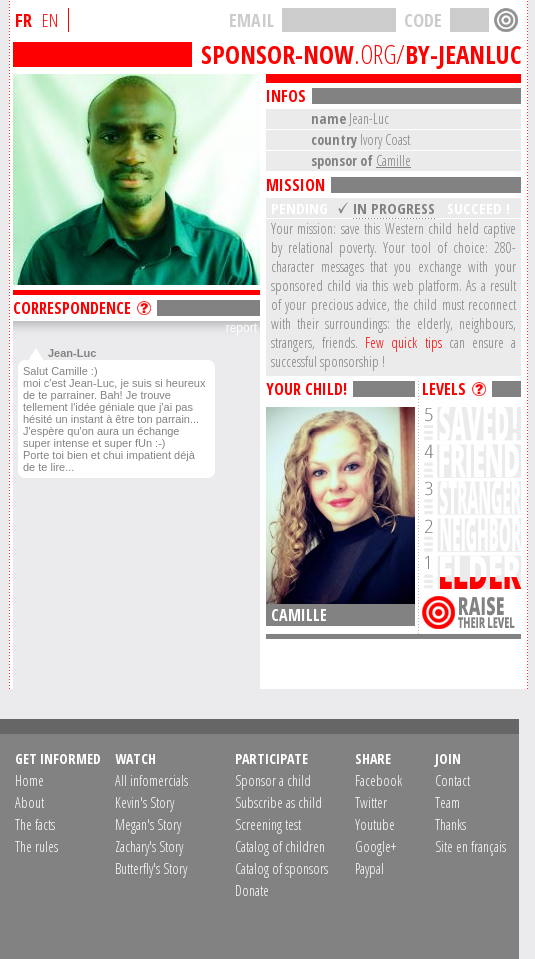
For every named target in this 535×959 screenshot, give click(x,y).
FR (23, 20)
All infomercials (151, 780)
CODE (423, 20)
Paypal (369, 868)
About (29, 802)
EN (50, 20)
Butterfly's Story (151, 868)
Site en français (470, 846)
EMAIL (251, 20)
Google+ (375, 846)
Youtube (375, 824)
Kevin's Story (144, 802)
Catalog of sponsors (281, 868)
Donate (252, 890)
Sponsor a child (273, 780)
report (241, 328)
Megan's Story (148, 824)
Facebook (378, 780)
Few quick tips (403, 342)
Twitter (371, 802)
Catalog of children (280, 846)
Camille (393, 160)
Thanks (450, 824)
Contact (452, 780)
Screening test (268, 824)
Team (447, 802)
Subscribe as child (278, 802)
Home (29, 780)
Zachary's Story (149, 846)
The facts (35, 824)
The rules (36, 846)
